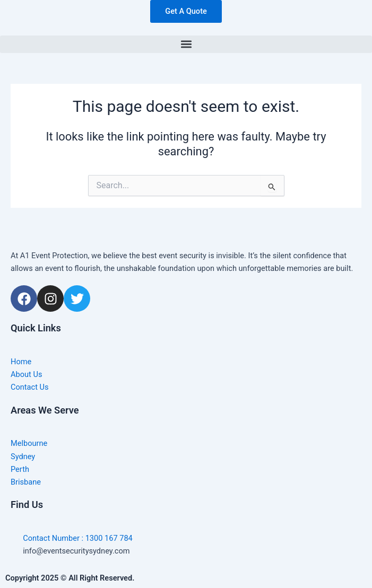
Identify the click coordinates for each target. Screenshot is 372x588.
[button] (186, 44)
